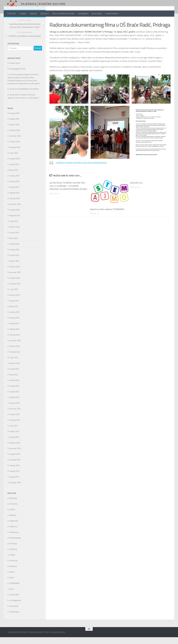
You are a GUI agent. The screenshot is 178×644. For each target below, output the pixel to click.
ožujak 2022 (14, 398)
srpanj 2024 (14, 239)
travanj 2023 (15, 325)
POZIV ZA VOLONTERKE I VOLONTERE (24, 96)
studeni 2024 (15, 217)
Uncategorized (15, 607)
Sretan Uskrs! (15, 70)
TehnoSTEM (14, 601)
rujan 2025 (14, 160)
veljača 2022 (15, 404)
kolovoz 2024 (15, 234)
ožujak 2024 (14, 262)
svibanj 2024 (15, 251)
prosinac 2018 (15, 489)
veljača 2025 (15, 200)
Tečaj (12, 596)
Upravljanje (14, 613)
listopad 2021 (15, 427)
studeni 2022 (15, 353)
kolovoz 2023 (15, 302)
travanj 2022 (15, 393)
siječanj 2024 (15, 273)
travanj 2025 (15, 188)
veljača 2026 (15, 131)
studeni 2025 (15, 148)
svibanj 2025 (15, 182)
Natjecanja (14, 528)
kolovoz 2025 (15, 165)
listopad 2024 (15, 222)
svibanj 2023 (15, 319)
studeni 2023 (15, 285)
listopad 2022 (15, 359)
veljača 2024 (15, 268)
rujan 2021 (14, 432)
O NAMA (23, 14)
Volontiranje (14, 618)
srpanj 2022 (14, 376)
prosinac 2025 (15, 143)
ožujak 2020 (14, 444)
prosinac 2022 (15, 347)
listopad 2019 (15, 467)
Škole (12, 584)
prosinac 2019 (15, 455)
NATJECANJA (97, 14)
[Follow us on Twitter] (37, 20)
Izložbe (12, 516)
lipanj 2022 (14, 381)
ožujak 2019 (14, 484)
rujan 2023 (14, 296)
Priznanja (13, 550)
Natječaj (13, 522)
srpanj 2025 (14, 171)
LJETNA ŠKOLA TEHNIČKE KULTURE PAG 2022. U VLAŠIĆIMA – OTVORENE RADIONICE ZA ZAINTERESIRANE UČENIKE (67, 194)
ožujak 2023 (14, 330)
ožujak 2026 (14, 126)
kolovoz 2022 (15, 370)
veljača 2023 (15, 336)
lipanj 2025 (14, 177)
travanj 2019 (15, 478)
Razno (12, 579)
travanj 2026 (15, 120)
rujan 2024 (14, 228)
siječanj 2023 (15, 342)
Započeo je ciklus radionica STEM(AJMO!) (107, 216)
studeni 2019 (15, 461)
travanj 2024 (15, 256)
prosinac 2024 (15, 211)
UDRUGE (33, 14)
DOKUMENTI (83, 14)
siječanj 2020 (15, 450)
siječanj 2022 (15, 410)
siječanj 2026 (15, 137)
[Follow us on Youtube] (41, 20)
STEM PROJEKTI (112, 14)
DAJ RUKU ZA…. (137, 190)
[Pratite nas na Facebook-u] (33, 20)
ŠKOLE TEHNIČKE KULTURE (63, 14)
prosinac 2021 (15, 415)
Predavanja (14, 539)
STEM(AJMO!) (15, 590)
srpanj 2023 (14, 307)
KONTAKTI (45, 14)
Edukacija (13, 505)
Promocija (14, 567)
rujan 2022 (14, 364)
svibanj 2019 (15, 472)
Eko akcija (13, 511)
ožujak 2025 (14, 194)
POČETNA (11, 14)
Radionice (54, 20)
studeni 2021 (15, 421)
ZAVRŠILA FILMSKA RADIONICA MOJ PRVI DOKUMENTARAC (82, 169)
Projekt (12, 562)
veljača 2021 (15, 438)
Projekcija (13, 556)
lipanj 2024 (14, 245)
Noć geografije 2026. (18, 76)
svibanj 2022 (15, 387)
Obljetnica (14, 533)
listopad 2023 (15, 290)
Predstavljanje (15, 545)
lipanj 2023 (14, 313)
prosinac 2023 (15, 279)
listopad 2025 (15, 154)
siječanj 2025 (15, 205)
